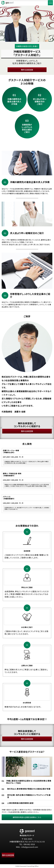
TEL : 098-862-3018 (27, 844)
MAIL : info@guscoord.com (27, 847)
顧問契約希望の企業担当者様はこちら (27, 817)
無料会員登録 (27, 70)
